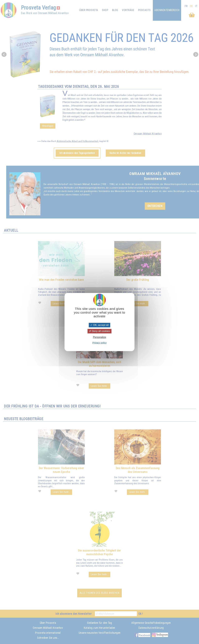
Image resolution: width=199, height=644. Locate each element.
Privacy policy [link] (99, 343)
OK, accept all (99, 325)
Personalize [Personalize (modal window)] (99, 337)
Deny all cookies (99, 331)
